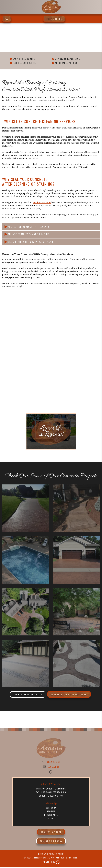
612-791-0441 (53, 762)
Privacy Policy (57, 856)
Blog (51, 820)
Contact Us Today (51, 842)
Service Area (51, 816)
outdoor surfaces (42, 203)
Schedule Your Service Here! (69, 695)
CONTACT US (53, 767)
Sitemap (42, 856)
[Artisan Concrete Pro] (51, 13)
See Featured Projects (28, 695)
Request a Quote (51, 833)
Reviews (51, 812)
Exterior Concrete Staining (51, 793)
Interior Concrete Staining (51, 789)
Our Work (51, 808)
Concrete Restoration (51, 796)
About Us (51, 804)
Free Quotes (54, 19)
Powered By (51, 864)
